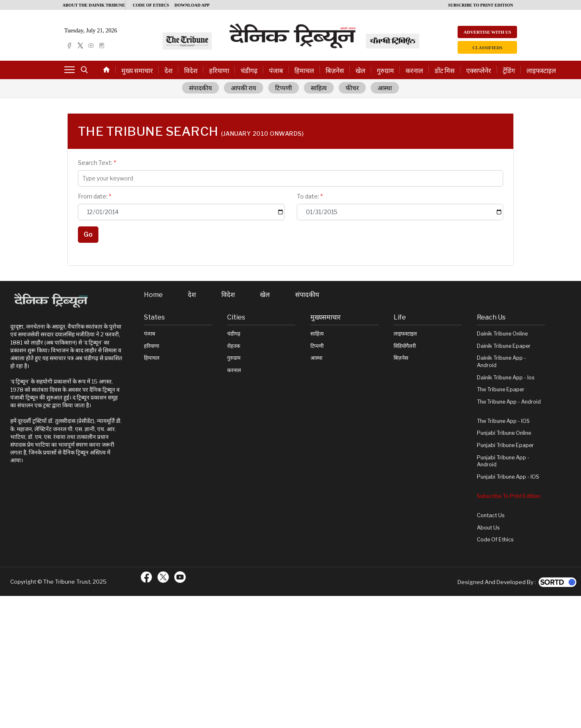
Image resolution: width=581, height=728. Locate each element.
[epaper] (102, 46)
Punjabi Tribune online (504, 433)
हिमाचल (304, 71)
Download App (192, 5)
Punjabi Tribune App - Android (503, 461)
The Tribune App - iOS (503, 421)
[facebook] (69, 46)
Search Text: (97, 163)
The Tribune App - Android (509, 402)
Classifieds (487, 48)
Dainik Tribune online (502, 334)
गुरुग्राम (385, 71)
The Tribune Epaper (501, 389)
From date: (95, 196)
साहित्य (319, 88)
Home (153, 295)
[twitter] (80, 46)
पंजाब (276, 71)
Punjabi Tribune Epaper (505, 445)
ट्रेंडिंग (509, 71)
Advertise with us (487, 32)
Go (88, 234)
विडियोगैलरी (405, 346)
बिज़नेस (335, 71)
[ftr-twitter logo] (163, 577)
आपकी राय (244, 88)
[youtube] (91, 46)
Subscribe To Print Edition (509, 496)
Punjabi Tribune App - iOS (508, 477)
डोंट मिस (445, 71)
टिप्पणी (284, 88)
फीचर (352, 88)
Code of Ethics (495, 540)
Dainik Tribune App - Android (501, 362)
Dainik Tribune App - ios (506, 378)
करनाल (414, 71)
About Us (488, 528)
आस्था (385, 88)
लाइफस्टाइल (541, 71)
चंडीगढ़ (249, 71)
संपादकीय (201, 88)
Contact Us (491, 515)
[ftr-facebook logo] (146, 577)
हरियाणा (219, 71)
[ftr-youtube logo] (180, 577)
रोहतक (234, 346)
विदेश (191, 71)
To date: (310, 196)
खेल (360, 71)
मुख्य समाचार (137, 71)
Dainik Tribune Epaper (504, 346)
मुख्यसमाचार (326, 317)
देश (169, 71)
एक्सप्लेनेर (479, 71)
